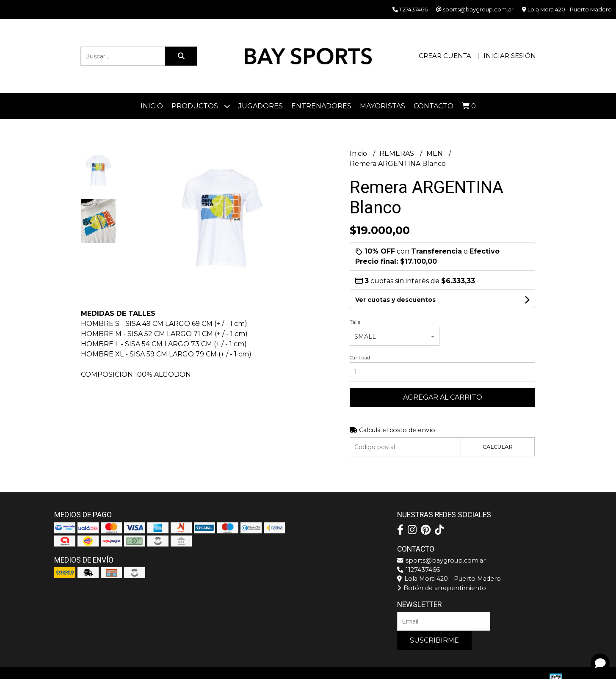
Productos (201, 106)
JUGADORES (261, 106)
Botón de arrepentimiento (442, 588)
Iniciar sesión (510, 56)
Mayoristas (383, 106)
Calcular (498, 447)
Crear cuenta (445, 56)
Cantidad (360, 358)
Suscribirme (434, 640)
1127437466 (418, 570)
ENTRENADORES (321, 106)
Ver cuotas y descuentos (395, 300)
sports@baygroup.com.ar (441, 560)
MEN (435, 153)
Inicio (152, 106)
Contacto (434, 106)
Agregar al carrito (443, 397)
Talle (355, 322)
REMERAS (398, 153)
